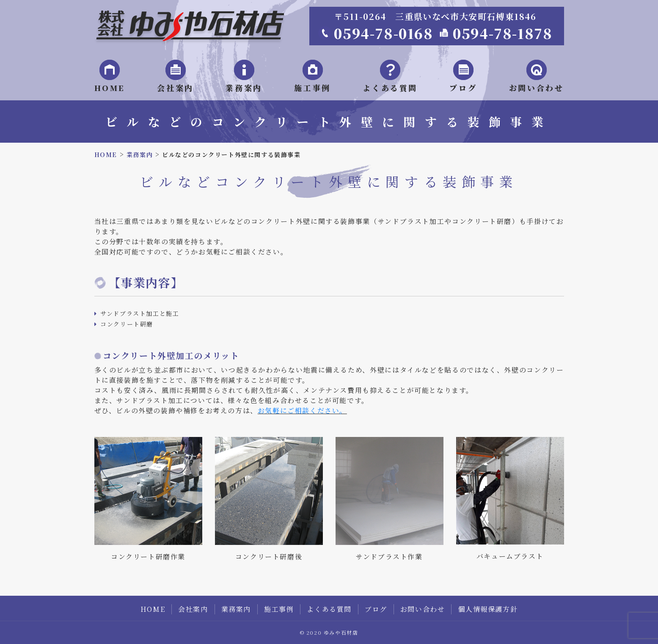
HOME (153, 609)
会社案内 (193, 609)
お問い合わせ (423, 609)
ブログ (376, 609)
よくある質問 (329, 609)
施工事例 (279, 609)
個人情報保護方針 (488, 609)
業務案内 (236, 609)
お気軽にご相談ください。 (302, 410)
